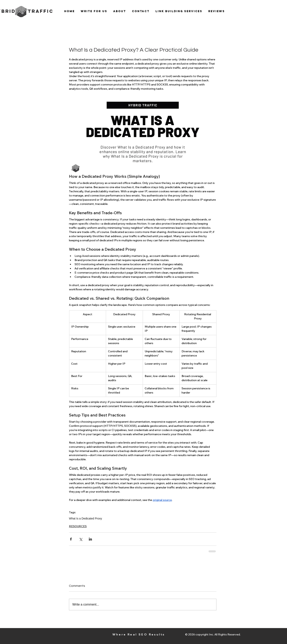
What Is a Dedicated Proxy (86, 518)
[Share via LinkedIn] (90, 539)
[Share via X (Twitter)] (81, 539)
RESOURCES (78, 526)
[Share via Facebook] (71, 539)
